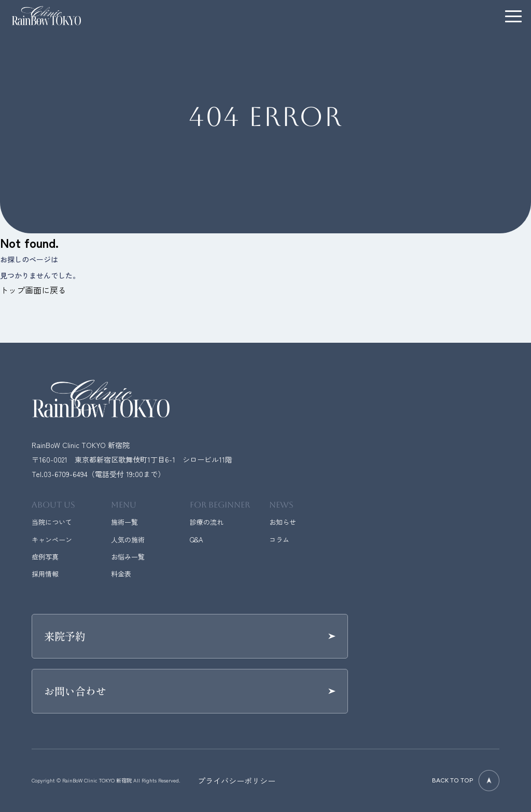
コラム (279, 540)
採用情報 (45, 574)
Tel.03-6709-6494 (60, 474)
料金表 (121, 574)
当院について (52, 522)
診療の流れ (207, 522)
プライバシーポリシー (236, 781)
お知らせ (283, 522)
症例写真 (45, 557)
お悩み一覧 (128, 557)
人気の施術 (128, 540)
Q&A (196, 540)
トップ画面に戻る (33, 290)
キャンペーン (52, 540)
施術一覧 (124, 522)
